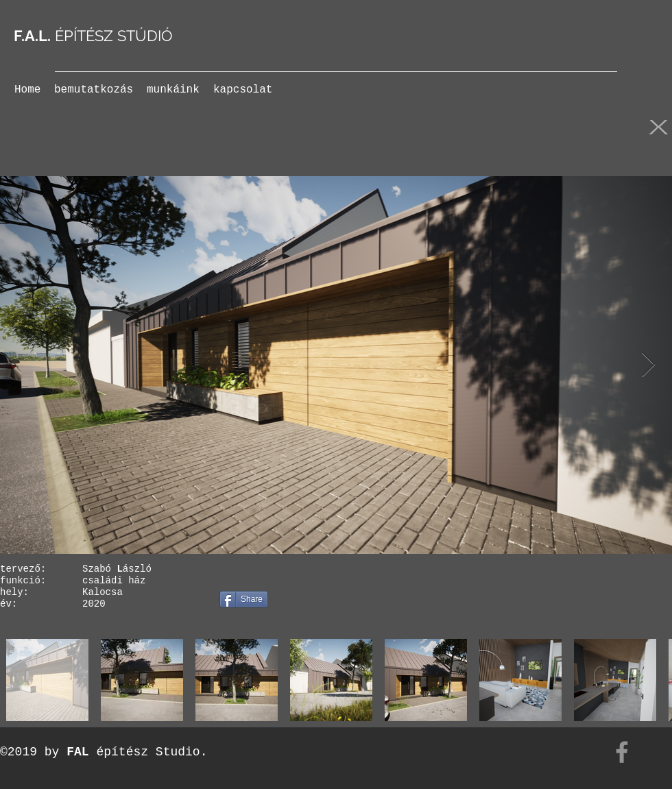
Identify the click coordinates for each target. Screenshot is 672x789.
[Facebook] (622, 752)
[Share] (244, 599)
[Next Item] (648, 365)
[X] (658, 126)
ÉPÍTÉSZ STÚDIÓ (93, 36)
